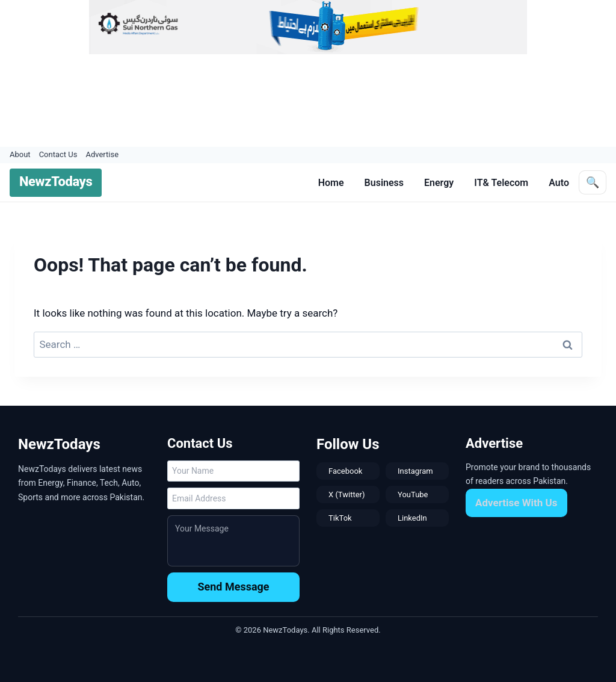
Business (384, 183)
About (20, 154)
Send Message (233, 587)
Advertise (102, 154)
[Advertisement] (321, 101)
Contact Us (58, 154)
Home (331, 183)
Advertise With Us (516, 503)
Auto (559, 183)
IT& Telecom (501, 183)
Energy (439, 183)
